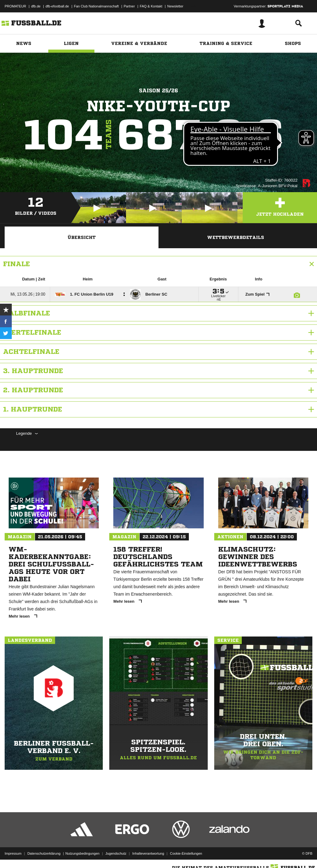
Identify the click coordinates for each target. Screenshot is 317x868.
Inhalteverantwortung (148, 853)
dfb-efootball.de (57, 6)
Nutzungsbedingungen (82, 853)
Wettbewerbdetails (236, 237)
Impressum (13, 853)
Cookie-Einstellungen (186, 853)
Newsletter (175, 6)
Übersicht (82, 237)
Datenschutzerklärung (44, 853)
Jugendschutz (116, 853)
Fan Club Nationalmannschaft (96, 6)
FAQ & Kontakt (151, 6)
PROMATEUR (15, 6)
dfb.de (36, 6)
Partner (129, 6)
